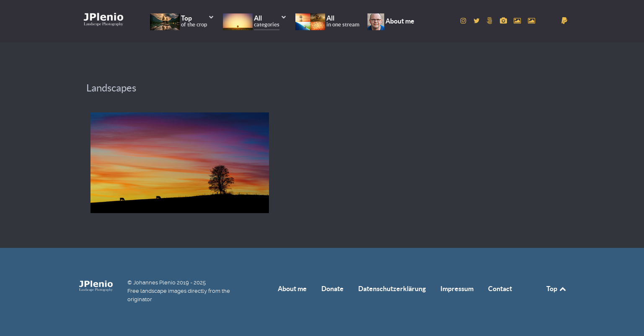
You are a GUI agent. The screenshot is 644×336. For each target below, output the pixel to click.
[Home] (103, 19)
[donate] (565, 21)
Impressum (457, 289)
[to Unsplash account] (532, 21)
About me (292, 289)
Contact (500, 289)
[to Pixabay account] (504, 21)
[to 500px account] (490, 21)
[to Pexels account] (518, 21)
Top (557, 289)
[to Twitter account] (478, 21)
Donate (332, 289)
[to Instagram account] (464, 21)
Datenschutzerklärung (392, 289)
